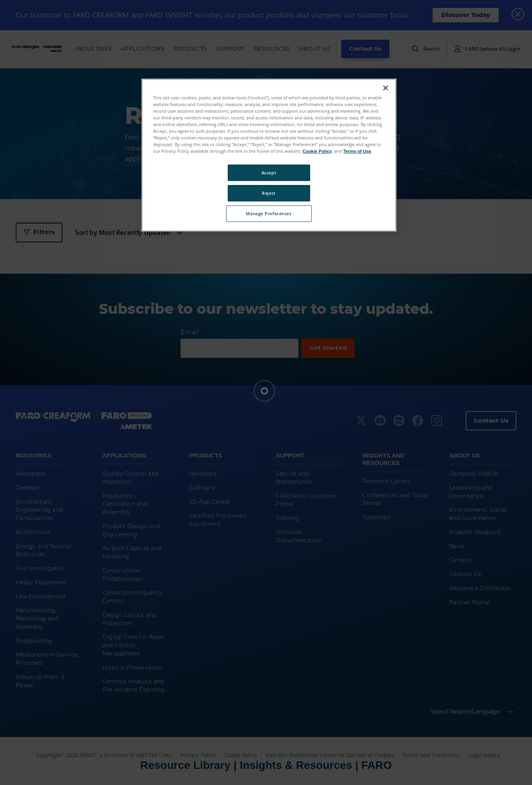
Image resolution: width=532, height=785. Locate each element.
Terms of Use (357, 151)
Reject (269, 193)
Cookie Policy (317, 151)
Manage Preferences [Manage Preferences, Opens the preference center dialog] (269, 213)
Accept (269, 173)
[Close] (386, 88)
